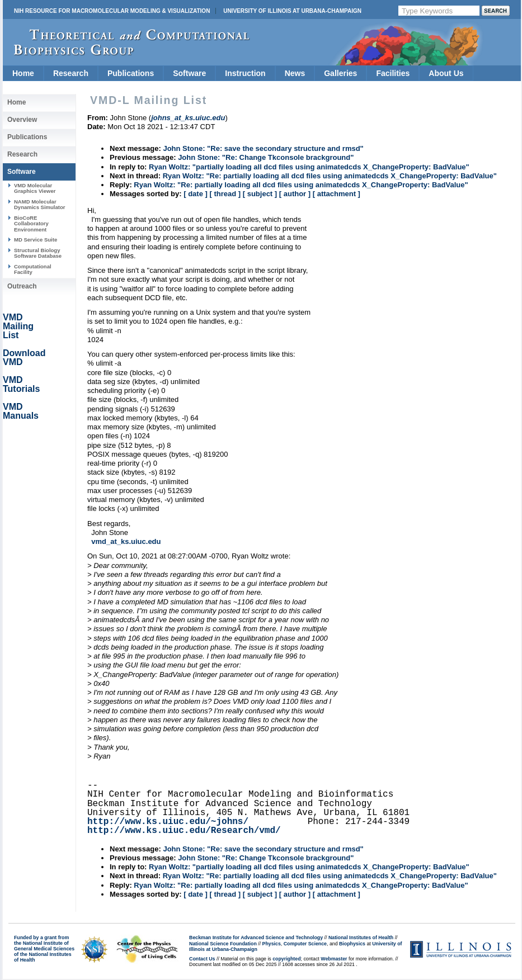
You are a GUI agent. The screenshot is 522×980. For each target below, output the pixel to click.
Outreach (22, 286)
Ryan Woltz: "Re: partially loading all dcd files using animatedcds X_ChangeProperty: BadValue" (330, 176)
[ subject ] (260, 194)
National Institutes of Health (361, 938)
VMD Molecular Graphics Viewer (35, 188)
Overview (22, 120)
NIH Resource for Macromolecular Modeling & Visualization (112, 11)
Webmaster (334, 959)
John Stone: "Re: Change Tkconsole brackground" (266, 157)
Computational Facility (33, 269)
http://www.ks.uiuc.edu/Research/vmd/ (184, 831)
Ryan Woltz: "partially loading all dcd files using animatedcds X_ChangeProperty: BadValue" (309, 167)
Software (189, 73)
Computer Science (305, 944)
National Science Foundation (223, 944)
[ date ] (196, 194)
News (295, 73)
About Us (446, 73)
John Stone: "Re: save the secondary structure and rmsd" (263, 148)
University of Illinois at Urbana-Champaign (292, 11)
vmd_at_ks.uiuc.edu (126, 541)
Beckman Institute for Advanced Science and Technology (256, 938)
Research (71, 73)
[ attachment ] (337, 194)
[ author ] (295, 194)
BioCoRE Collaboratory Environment (31, 224)
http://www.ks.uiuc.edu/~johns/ (168, 822)
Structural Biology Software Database (38, 253)
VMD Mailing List (18, 326)
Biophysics (352, 944)
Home (23, 73)
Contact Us (202, 959)
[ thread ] (225, 194)
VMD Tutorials (21, 384)
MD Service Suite (36, 240)
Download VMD (24, 358)
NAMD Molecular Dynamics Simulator (40, 204)
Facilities (393, 73)
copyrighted (286, 959)
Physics (272, 944)
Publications (131, 73)
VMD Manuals (21, 411)
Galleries (340, 73)
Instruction (245, 73)
